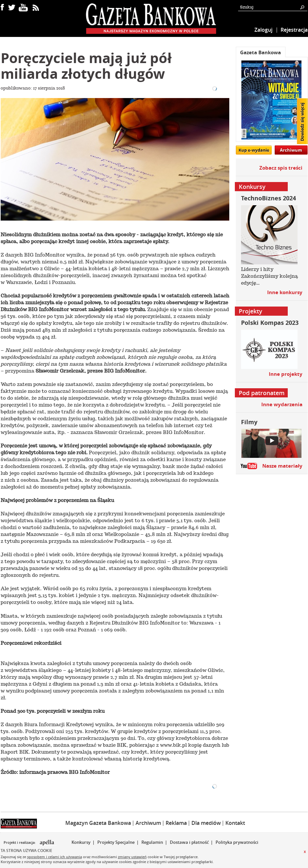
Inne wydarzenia (282, 404)
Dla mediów (206, 823)
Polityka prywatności (237, 842)
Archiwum (291, 150)
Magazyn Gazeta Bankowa (98, 823)
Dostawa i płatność (189, 842)
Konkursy (81, 842)
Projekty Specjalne (116, 842)
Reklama (176, 823)
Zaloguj (263, 30)
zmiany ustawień (132, 857)
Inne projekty (286, 374)
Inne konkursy (285, 292)
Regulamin (152, 842)
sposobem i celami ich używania (55, 857)
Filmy (249, 422)
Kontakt (235, 823)
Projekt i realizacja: (20, 843)
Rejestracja (294, 30)
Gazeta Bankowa (260, 52)
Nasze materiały (282, 466)
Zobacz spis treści (281, 168)
